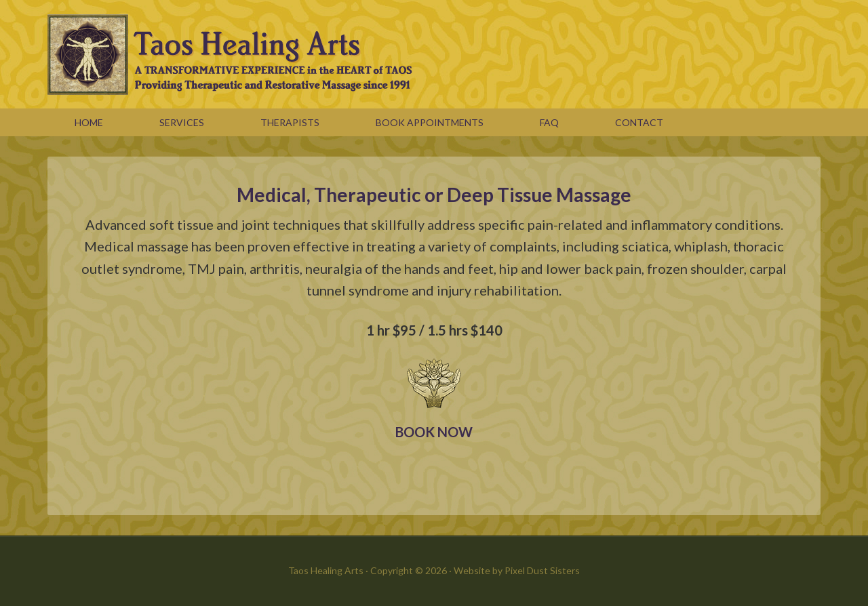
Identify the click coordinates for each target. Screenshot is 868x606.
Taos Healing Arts (434, 54)
